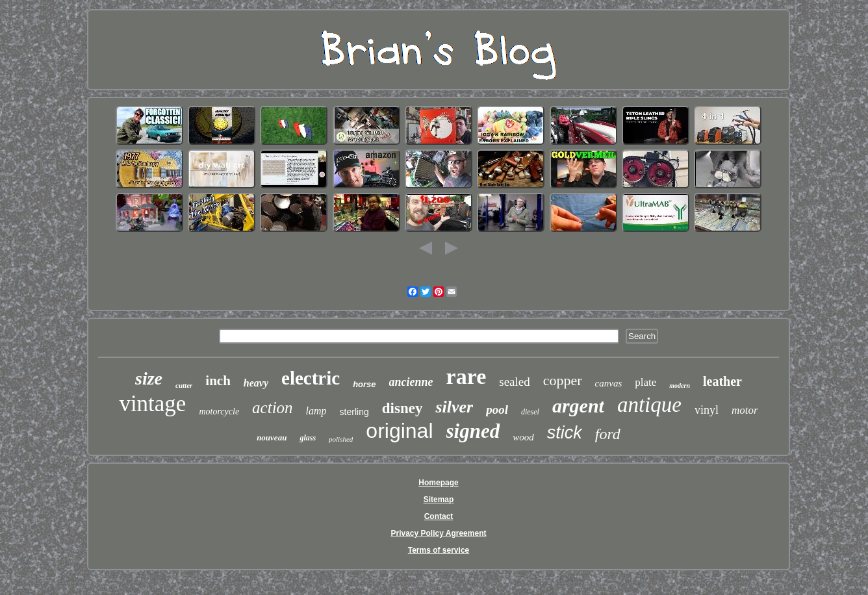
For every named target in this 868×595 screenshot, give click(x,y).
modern (680, 386)
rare (466, 376)
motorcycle (219, 411)
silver (454, 407)
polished (341, 439)
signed (473, 431)
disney (402, 408)
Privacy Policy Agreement (439, 533)
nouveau (272, 437)
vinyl (707, 410)
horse (364, 384)
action (273, 408)
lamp (316, 411)
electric (311, 378)
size (149, 378)
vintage (152, 404)
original (399, 431)
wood (523, 437)
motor (745, 410)
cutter (184, 385)
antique (649, 405)
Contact (439, 516)
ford (608, 434)
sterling (354, 412)
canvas (609, 383)
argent (578, 406)
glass (308, 438)
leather (722, 381)
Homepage (438, 483)
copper (563, 380)
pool (497, 410)
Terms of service (439, 550)
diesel (530, 412)
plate (645, 382)
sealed (514, 382)
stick (565, 433)
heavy (256, 383)
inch (218, 381)
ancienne (411, 382)
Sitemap (439, 500)
